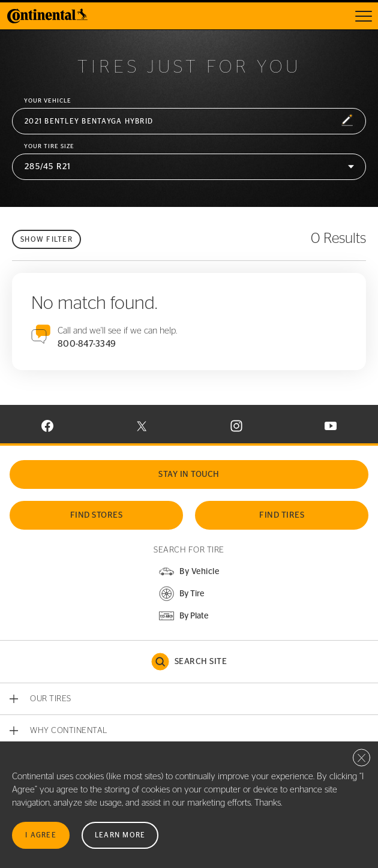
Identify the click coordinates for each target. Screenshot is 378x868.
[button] (189, 121)
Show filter (46, 239)
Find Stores (97, 515)
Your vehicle (48, 101)
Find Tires (282, 515)
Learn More (120, 835)
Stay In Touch (189, 474)
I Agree (41, 835)
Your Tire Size (49, 146)
